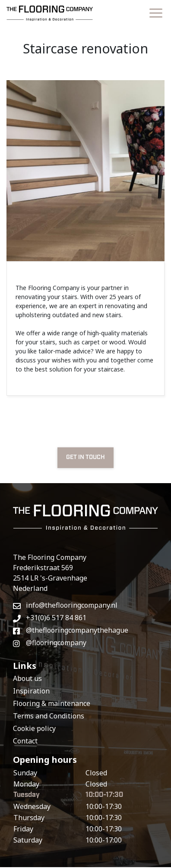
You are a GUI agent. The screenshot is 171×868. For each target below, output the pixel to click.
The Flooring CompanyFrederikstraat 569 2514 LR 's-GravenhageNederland (50, 573)
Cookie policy (34, 728)
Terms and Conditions (49, 716)
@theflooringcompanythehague (71, 630)
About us (27, 678)
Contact (25, 741)
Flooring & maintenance (52, 703)
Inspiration (31, 691)
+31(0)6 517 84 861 (50, 618)
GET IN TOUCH (85, 457)
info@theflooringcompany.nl (65, 605)
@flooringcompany (50, 643)
